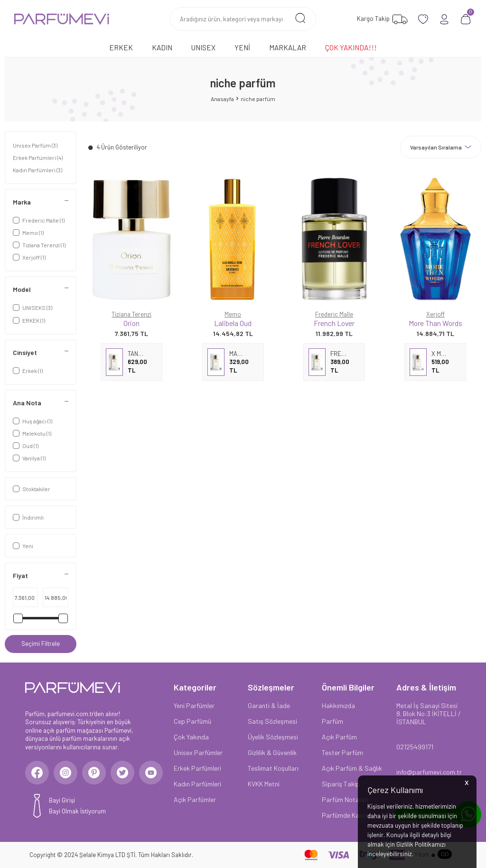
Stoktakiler (32, 489)
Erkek (121, 47)
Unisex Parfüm (35, 145)
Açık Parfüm (339, 737)
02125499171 (415, 747)
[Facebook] (37, 773)
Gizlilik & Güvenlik (272, 752)
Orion (131, 323)
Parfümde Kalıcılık (347, 815)
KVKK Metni (264, 784)
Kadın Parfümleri (37, 170)
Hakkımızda (338, 705)
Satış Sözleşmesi (272, 721)
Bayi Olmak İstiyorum (77, 811)
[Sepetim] (466, 19)
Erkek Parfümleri (38, 158)
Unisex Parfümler (198, 752)
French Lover (334, 323)
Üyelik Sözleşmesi (273, 737)
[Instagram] (65, 773)
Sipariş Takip (341, 784)
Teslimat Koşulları (273, 768)
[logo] (62, 19)
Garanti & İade (269, 705)
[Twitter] (122, 773)
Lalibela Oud (233, 323)
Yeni (242, 47)
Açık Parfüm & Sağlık (352, 768)
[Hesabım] (444, 19)
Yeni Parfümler (194, 705)
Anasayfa (222, 99)
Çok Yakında (191, 737)
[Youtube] (151, 773)
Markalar (288, 47)
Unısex (203, 47)
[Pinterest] (94, 773)
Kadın (162, 47)
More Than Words (435, 323)
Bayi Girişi (62, 800)
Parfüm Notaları (345, 799)
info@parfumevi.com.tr (429, 772)
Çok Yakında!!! (351, 47)
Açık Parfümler (195, 799)
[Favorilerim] (381, 19)
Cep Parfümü (192, 721)
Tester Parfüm (342, 752)
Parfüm (332, 721)
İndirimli (28, 517)
